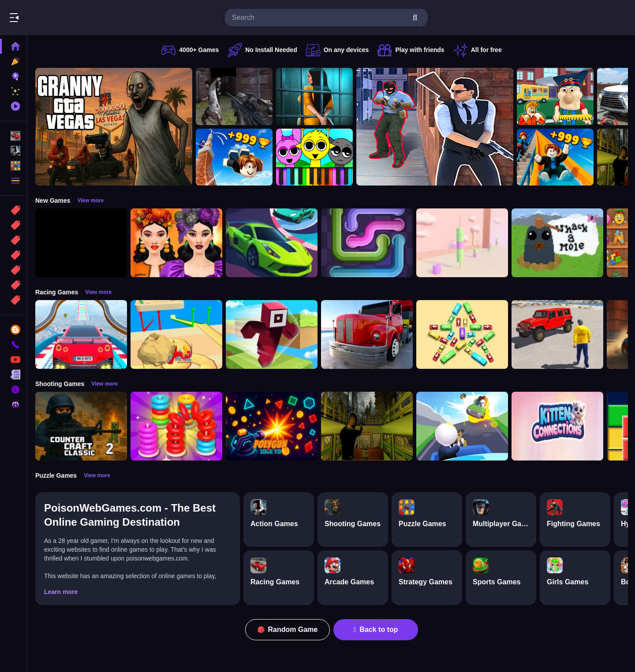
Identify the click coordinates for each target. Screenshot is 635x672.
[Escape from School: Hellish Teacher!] (555, 97)
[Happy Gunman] (462, 426)
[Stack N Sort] (176, 426)
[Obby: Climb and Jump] (234, 157)
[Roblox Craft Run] (272, 334)
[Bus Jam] (462, 334)
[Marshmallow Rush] (462, 243)
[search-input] (319, 18)
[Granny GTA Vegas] (114, 127)
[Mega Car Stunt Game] (81, 334)
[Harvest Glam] (176, 243)
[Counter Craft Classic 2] (81, 426)
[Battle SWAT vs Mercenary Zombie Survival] (234, 97)
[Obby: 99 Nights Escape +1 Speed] (81, 243)
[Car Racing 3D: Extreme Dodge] (272, 243)
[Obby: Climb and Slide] (555, 157)
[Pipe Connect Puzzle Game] (367, 243)
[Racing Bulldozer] (176, 334)
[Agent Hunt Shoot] (435, 127)
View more (90, 200)
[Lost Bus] (367, 426)
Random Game (288, 629)
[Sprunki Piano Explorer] (314, 157)
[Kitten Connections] (557, 426)
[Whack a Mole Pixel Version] (557, 243)
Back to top (376, 629)
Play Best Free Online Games (56, 18)
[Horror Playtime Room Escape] (314, 97)
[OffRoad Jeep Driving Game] (557, 334)
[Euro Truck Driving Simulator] (367, 334)
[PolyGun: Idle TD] (272, 426)
